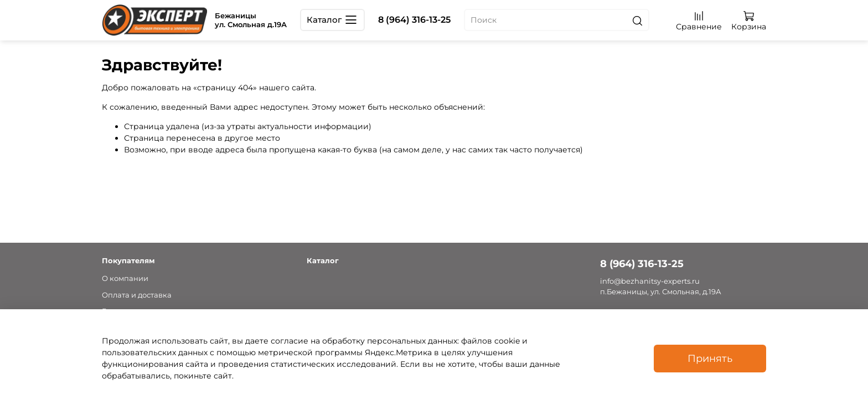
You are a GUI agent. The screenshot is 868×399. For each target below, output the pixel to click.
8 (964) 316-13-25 (414, 20)
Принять (710, 358)
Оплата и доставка (137, 295)
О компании (125, 278)
